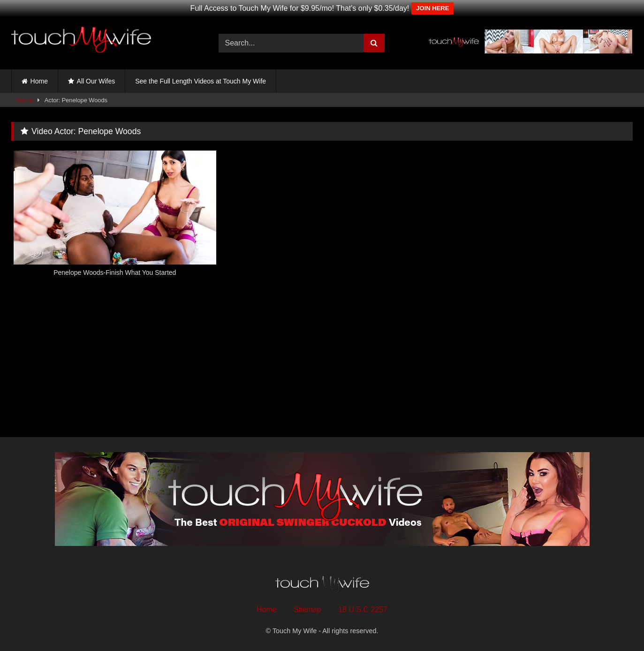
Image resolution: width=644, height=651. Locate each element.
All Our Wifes (96, 81)
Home (39, 81)
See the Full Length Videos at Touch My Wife (201, 81)
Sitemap (307, 609)
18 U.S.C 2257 (363, 609)
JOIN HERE (432, 8)
